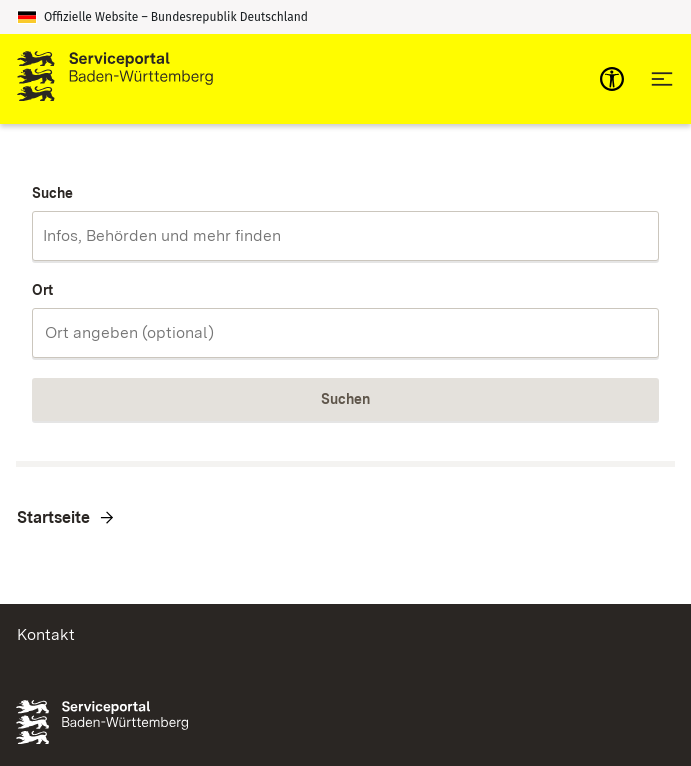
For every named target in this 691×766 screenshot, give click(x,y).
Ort (42, 290)
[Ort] (345, 333)
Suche (52, 193)
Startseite (53, 517)
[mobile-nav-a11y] (612, 79)
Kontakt (46, 634)
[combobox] (345, 236)
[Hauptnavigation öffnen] (662, 79)
